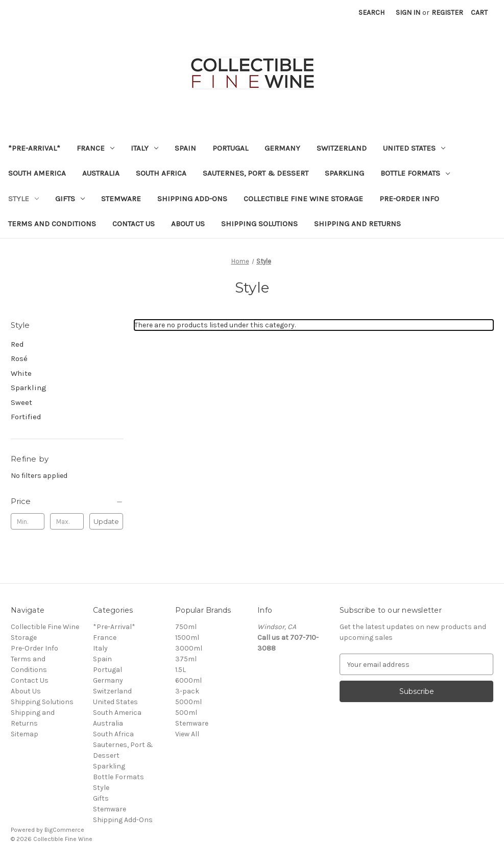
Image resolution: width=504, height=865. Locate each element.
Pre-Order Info (409, 199)
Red (17, 344)
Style (23, 199)
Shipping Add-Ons (192, 199)
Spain (185, 148)
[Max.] (67, 521)
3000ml (189, 648)
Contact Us (134, 224)
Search (371, 13)
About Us (188, 224)
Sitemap (25, 734)
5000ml (188, 702)
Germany (282, 148)
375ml (186, 659)
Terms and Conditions (52, 224)
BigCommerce (64, 830)
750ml (186, 627)
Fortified (26, 417)
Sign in (408, 13)
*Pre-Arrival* (34, 148)
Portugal (230, 148)
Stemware (121, 199)
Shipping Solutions (259, 224)
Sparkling (344, 173)
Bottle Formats (415, 173)
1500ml (187, 638)
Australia (101, 173)
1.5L (181, 670)
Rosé (19, 358)
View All (187, 734)
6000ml (188, 680)
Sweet (21, 402)
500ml (186, 713)
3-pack (187, 691)
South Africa (161, 173)
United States (414, 148)
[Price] (67, 501)
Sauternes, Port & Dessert (256, 173)
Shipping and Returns (357, 224)
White (21, 373)
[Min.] (28, 521)
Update (106, 521)
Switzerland (342, 148)
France (95, 148)
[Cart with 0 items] (479, 13)
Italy (145, 148)
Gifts (70, 199)
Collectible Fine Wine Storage (303, 199)
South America (37, 173)
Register (447, 13)
